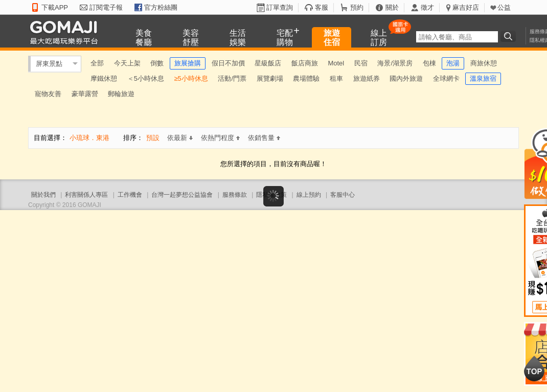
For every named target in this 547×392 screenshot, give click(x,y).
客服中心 (343, 195)
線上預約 (309, 195)
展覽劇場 (270, 78)
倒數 (157, 63)
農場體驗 (306, 78)
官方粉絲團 (161, 7)
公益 (504, 7)
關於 (392, 7)
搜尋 (510, 36)
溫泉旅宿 (483, 78)
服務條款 (235, 195)
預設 (153, 138)
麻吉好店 (466, 7)
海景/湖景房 (395, 63)
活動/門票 (232, 78)
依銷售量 (264, 138)
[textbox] (457, 37)
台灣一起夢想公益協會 (182, 195)
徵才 (427, 7)
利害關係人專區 (86, 195)
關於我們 (43, 195)
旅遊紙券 (367, 78)
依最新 (180, 138)
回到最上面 (534, 368)
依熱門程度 (220, 138)
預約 (357, 7)
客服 (322, 7)
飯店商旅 (305, 63)
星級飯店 (268, 63)
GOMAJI (66, 32)
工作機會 (130, 195)
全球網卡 (446, 78)
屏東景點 (49, 64)
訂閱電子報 (106, 7)
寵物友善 (48, 94)
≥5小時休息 (191, 78)
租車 (336, 78)
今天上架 (127, 63)
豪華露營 (85, 94)
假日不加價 (228, 63)
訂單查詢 (280, 7)
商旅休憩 (484, 63)
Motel (336, 63)
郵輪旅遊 (121, 94)
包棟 (429, 63)
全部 (97, 63)
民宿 (361, 63)
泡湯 (453, 63)
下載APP (55, 7)
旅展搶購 (188, 63)
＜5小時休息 (146, 78)
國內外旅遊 (406, 78)
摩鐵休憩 (104, 78)
